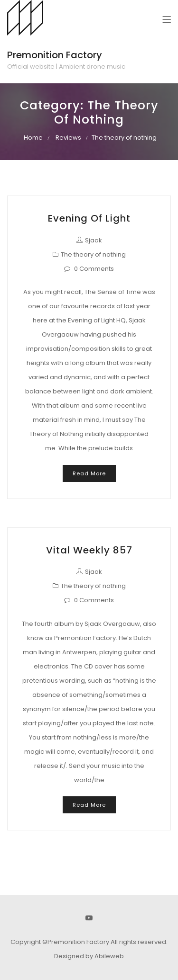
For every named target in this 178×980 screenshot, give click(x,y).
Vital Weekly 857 (89, 550)
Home (33, 138)
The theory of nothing (93, 254)
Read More (89, 473)
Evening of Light (89, 218)
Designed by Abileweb (89, 956)
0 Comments (94, 269)
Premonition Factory (55, 55)
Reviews (68, 138)
